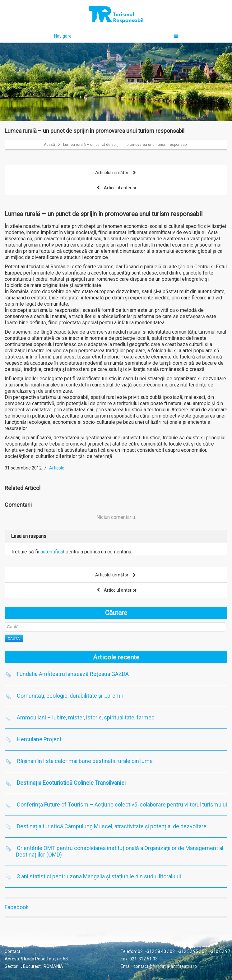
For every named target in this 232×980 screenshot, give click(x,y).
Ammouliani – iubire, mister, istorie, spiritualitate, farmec (86, 717)
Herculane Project (39, 739)
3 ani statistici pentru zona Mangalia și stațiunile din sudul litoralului (99, 876)
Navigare (116, 36)
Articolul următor (116, 173)
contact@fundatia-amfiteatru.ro (165, 966)
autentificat (52, 552)
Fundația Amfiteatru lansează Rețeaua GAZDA (73, 674)
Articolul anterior (116, 188)
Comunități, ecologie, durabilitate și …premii (70, 696)
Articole (57, 468)
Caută (14, 638)
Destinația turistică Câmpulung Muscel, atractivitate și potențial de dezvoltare (112, 826)
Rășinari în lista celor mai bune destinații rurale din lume (85, 761)
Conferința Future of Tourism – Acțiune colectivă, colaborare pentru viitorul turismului (122, 804)
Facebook (17, 907)
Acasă (49, 145)
